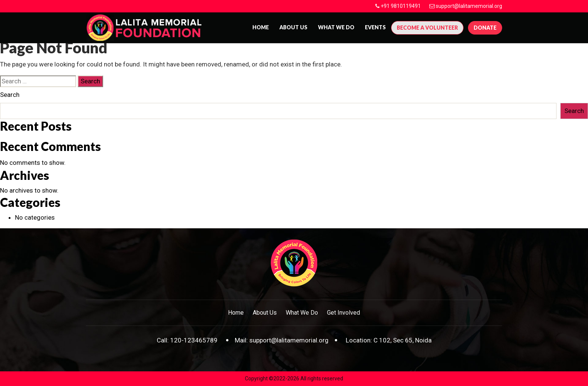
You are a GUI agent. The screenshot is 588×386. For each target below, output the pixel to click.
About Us (265, 313)
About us (293, 27)
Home (261, 27)
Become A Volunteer (427, 28)
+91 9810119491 (401, 6)
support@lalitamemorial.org (469, 6)
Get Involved (343, 313)
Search (10, 95)
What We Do (336, 27)
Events (375, 27)
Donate (485, 28)
